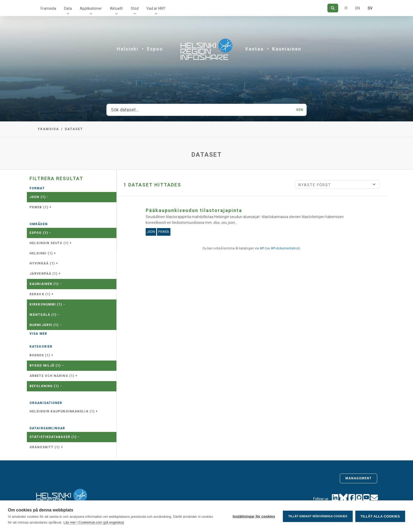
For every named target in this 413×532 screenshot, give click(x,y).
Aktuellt (116, 8)
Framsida (48, 8)
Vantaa (254, 49)
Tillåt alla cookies (380, 516)
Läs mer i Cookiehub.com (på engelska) (94, 522)
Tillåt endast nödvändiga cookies (318, 516)
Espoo (155, 49)
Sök (300, 110)
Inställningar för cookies (254, 516)
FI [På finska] (346, 8)
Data (68, 8)
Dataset (74, 129)
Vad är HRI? (156, 8)
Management (358, 478)
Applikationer (91, 8)
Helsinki (128, 49)
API (262, 248)
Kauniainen (287, 49)
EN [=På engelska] (358, 8)
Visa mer (38, 334)
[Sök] (333, 8)
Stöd (135, 8)
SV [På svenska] (370, 8)
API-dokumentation (285, 248)
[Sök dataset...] (200, 110)
